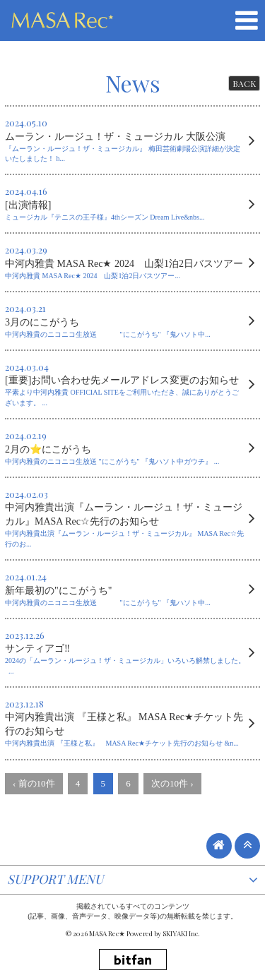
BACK (244, 83)
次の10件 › (172, 783)
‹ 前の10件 (34, 783)
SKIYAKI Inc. (181, 933)
